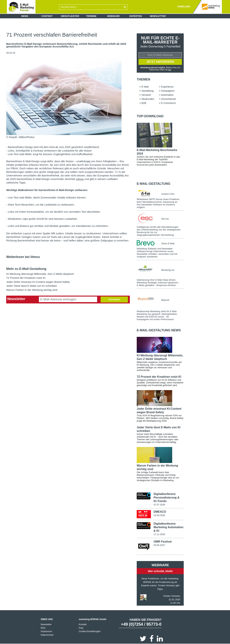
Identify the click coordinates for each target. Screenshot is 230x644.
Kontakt (83, 624)
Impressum (46, 631)
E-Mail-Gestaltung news (159, 330)
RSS (43, 628)
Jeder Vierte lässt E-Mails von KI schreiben (32, 286)
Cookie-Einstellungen (90, 631)
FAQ (81, 628)
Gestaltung (148, 91)
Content (47, 16)
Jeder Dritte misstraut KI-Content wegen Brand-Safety (38, 282)
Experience (167, 87)
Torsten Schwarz (172, 596)
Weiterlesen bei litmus (23, 257)
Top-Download (150, 116)
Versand (146, 95)
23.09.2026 (159, 515)
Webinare (113, 16)
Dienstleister (70, 16)
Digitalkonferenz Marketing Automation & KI (168, 527)
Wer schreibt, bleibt (160, 571)
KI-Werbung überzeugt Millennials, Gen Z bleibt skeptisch (40, 274)
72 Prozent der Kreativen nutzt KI (26, 278)
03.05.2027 (159, 545)
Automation (167, 95)
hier (170, 70)
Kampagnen (168, 91)
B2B (144, 103)
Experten (136, 16)
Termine (91, 16)
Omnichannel (169, 99)
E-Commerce (168, 103)
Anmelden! (114, 299)
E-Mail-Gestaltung (153, 184)
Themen (143, 79)
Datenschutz (47, 635)
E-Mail (145, 87)
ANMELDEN (184, 6)
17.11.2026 (159, 534)
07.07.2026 (159, 505)
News (25, 16)
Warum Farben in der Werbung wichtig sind (32, 290)
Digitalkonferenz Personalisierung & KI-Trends (167, 498)
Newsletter (158, 16)
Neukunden (148, 99)
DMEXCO (160, 512)
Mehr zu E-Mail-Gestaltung (26, 269)
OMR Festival (163, 542)
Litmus (80, 179)
